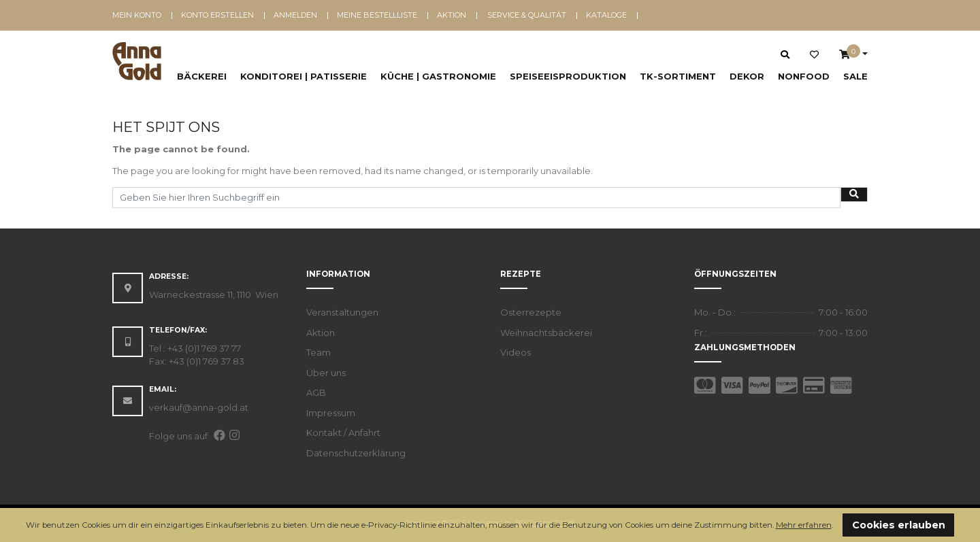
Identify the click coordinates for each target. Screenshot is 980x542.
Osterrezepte (531, 312)
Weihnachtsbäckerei (546, 333)
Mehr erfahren (804, 525)
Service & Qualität (527, 15)
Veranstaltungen (342, 312)
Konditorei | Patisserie (304, 76)
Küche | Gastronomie (438, 76)
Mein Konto (137, 15)
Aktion (452, 15)
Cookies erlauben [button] (899, 525)
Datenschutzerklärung (356, 453)
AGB (316, 392)
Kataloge (606, 15)
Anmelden (295, 15)
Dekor (747, 76)
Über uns (326, 373)
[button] (837, 526)
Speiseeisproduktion (568, 76)
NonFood (804, 76)
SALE (855, 76)
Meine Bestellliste (377, 15)
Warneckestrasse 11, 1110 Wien (214, 294)
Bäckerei (202, 76)
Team (318, 352)
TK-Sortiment (678, 76)
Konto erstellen (217, 15)
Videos (516, 352)
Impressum (331, 413)
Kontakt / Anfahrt (343, 433)
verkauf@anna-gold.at (199, 407)
